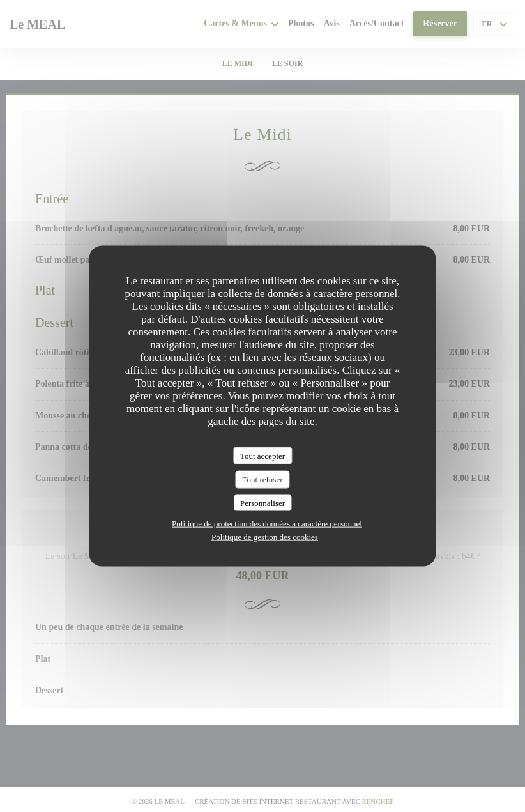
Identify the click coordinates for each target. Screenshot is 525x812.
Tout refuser (263, 479)
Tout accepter (262, 455)
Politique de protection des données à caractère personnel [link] (267, 524)
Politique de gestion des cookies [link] (265, 537)
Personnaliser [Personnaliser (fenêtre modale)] (262, 502)
